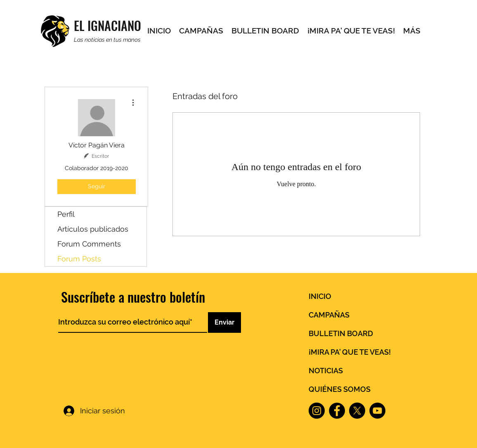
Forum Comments (89, 244)
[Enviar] (224, 322)
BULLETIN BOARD (341, 333)
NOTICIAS (326, 371)
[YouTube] (377, 411)
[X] (357, 411)
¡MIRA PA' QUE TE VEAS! (350, 352)
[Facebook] (337, 411)
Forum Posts (79, 259)
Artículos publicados (93, 229)
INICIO (320, 296)
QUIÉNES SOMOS (340, 389)
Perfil (66, 214)
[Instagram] (317, 411)
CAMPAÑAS (329, 315)
